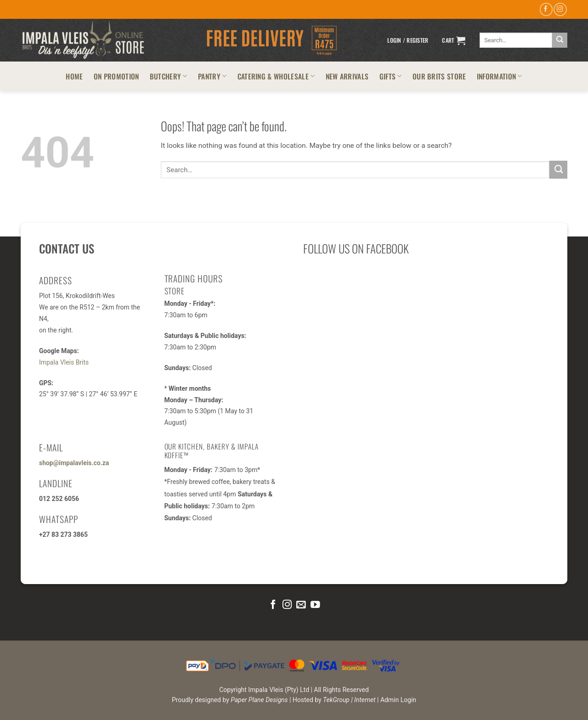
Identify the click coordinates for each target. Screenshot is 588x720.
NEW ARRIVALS (347, 76)
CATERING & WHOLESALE (276, 76)
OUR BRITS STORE (439, 76)
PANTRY (212, 76)
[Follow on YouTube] (315, 605)
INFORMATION (500, 76)
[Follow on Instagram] (560, 9)
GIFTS (391, 76)
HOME (74, 76)
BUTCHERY (169, 76)
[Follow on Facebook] (546, 9)
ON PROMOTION (116, 76)
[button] (408, 40)
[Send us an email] (301, 605)
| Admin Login (397, 700)
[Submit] (560, 40)
